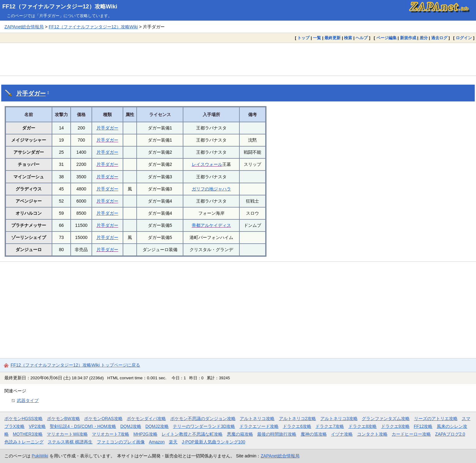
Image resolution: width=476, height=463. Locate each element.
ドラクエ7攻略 (330, 426)
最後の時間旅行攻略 (277, 434)
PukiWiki (40, 456)
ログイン (464, 38)
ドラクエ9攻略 (395, 426)
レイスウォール (207, 164)
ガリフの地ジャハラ (211, 189)
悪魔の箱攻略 (240, 434)
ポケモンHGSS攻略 (24, 419)
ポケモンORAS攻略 (103, 419)
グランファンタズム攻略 (386, 419)
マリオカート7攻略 (111, 434)
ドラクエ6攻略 (297, 426)
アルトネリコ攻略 (257, 419)
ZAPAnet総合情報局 (24, 27)
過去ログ (439, 38)
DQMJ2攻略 (157, 426)
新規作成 (408, 38)
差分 (424, 38)
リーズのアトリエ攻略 (436, 419)
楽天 (173, 442)
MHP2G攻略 (145, 434)
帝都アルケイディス (211, 225)
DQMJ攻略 (131, 426)
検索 (348, 38)
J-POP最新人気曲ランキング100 (214, 442)
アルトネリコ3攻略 (339, 419)
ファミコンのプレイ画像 (121, 442)
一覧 (317, 38)
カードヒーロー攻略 (411, 434)
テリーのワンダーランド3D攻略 (204, 426)
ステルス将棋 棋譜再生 (70, 442)
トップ (303, 38)
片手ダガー (31, 94)
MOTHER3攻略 (28, 434)
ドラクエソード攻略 (259, 426)
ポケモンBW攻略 (64, 419)
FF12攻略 (423, 426)
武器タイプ (28, 400)
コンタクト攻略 (372, 434)
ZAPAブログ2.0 (450, 434)
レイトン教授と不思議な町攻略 (192, 434)
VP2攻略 (37, 426)
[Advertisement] (238, 59)
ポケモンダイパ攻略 (146, 419)
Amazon (157, 442)
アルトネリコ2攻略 (298, 419)
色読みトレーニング (24, 442)
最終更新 (332, 38)
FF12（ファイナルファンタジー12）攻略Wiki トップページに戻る (75, 365)
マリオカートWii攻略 (67, 434)
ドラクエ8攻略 (363, 426)
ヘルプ (362, 38)
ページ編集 (386, 38)
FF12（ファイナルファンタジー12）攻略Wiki (60, 7)
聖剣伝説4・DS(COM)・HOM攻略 (83, 426)
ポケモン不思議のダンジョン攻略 (203, 419)
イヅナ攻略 (342, 434)
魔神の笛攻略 (314, 434)
